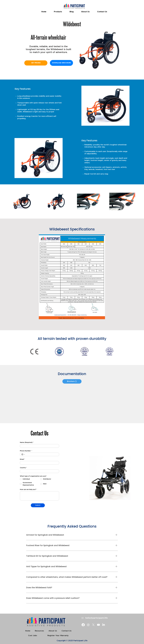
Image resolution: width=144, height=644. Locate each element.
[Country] (39, 471)
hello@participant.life (96, 618)
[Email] (39, 463)
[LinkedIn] (104, 625)
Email (22, 459)
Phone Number (26, 451)
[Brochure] (72, 381)
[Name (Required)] (39, 446)
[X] (93, 625)
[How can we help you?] (39, 496)
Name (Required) (27, 443)
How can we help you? (28, 490)
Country (23, 468)
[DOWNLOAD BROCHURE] (61, 63)
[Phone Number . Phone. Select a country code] (23, 454)
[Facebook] (83, 625)
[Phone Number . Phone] (41, 454)
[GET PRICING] (36, 63)
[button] (58, 12)
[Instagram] (88, 625)
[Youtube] (98, 625)
